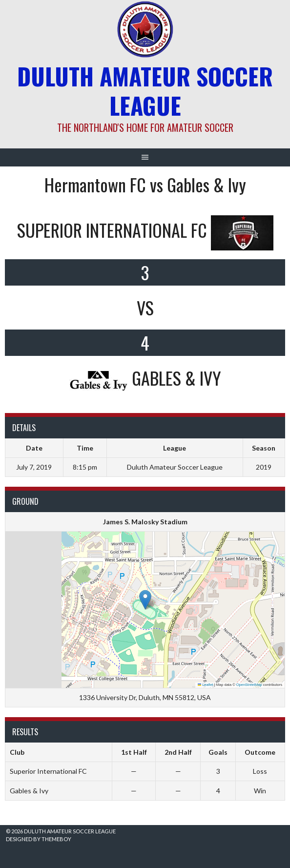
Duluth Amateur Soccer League (145, 91)
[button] (145, 600)
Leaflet (206, 685)
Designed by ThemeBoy (39, 839)
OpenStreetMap (249, 685)
